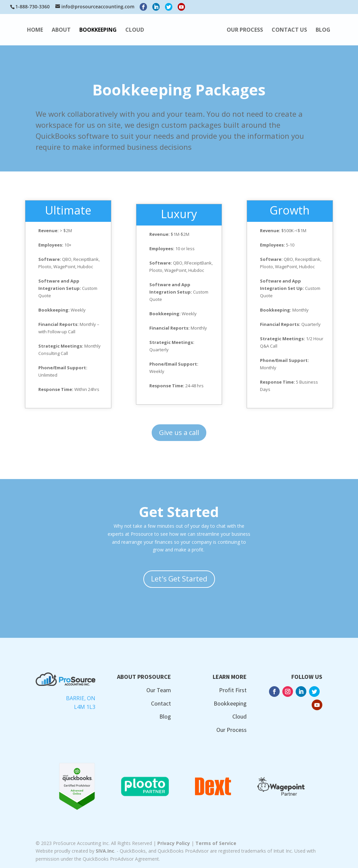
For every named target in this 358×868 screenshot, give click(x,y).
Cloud (239, 716)
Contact (161, 703)
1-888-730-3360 (32, 7)
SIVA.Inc (105, 851)
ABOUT (64, 30)
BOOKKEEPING (101, 30)
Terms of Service (216, 843)
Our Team (159, 690)
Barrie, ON (81, 698)
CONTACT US (167, 48)
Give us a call (179, 432)
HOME (38, 30)
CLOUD (138, 30)
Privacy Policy (174, 843)
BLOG (201, 48)
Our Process (231, 730)
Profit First (233, 690)
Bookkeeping (230, 703)
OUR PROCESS (301, 30)
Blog (165, 716)
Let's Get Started (179, 579)
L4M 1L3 (85, 707)
